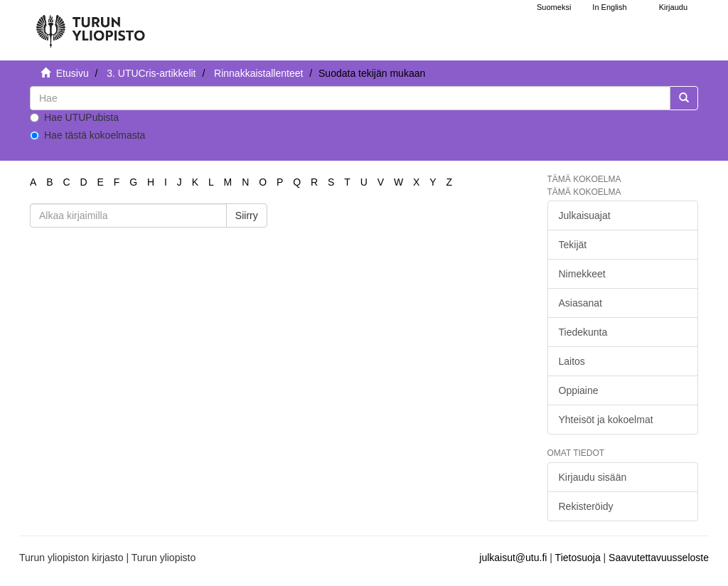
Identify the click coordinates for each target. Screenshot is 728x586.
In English (609, 7)
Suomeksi (554, 7)
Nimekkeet (582, 274)
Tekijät (573, 245)
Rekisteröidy (586, 506)
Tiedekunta (583, 332)
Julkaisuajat (585, 215)
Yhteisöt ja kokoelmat (606, 420)
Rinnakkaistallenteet (258, 73)
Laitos (572, 361)
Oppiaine (579, 390)
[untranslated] (350, 98)
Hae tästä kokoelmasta (87, 135)
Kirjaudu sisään (593, 477)
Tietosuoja (578, 558)
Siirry (247, 215)
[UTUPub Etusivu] (90, 25)
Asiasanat (580, 303)
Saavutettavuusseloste (659, 558)
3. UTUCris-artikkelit (151, 73)
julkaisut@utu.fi (513, 558)
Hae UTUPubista (74, 117)
